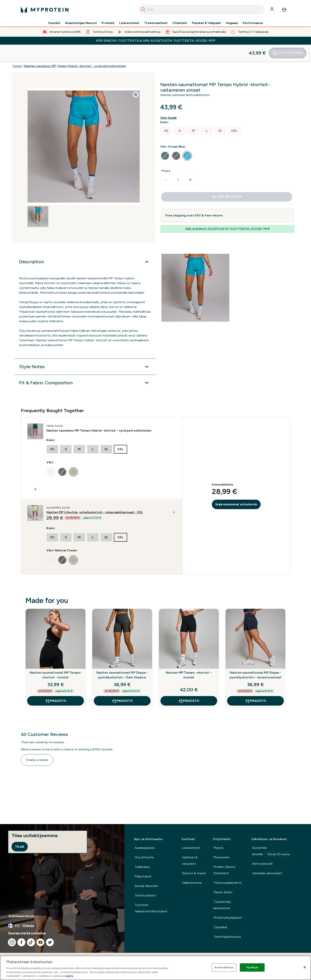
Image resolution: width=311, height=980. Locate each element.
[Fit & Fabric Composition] (85, 366)
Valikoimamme (192, 883)
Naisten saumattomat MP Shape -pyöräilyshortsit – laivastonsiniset (256, 658)
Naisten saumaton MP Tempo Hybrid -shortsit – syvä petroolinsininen (75, 49)
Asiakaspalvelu (145, 848)
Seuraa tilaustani (146, 886)
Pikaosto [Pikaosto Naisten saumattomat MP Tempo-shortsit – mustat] (56, 684)
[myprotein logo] (45, 10)
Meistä (218, 848)
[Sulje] (305, 967)
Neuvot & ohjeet (194, 873)
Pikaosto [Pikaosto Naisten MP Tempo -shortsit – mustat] (189, 684)
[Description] (85, 245)
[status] (178, 163)
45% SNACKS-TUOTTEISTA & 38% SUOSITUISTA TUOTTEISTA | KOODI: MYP (156, 41)
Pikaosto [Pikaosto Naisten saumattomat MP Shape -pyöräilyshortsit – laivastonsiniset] (255, 684)
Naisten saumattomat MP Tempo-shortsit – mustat (56, 658)
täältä (69, 976)
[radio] (166, 114)
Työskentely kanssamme (222, 905)
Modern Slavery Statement (224, 870)
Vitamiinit (180, 23)
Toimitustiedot (145, 895)
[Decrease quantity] (166, 163)
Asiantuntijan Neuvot (81, 23)
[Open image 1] (38, 200)
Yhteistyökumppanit (228, 918)
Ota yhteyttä (144, 857)
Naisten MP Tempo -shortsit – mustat (189, 658)
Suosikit (54, 23)
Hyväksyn (252, 967)
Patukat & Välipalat (206, 23)
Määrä (166, 154)
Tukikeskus (142, 867)
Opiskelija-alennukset (267, 873)
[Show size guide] (169, 101)
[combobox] (201, 10)
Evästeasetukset (22, 916)
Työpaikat (220, 927)
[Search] (143, 10)
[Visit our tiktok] (31, 942)
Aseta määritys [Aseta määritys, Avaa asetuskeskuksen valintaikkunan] (224, 967)
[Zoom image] (136, 78)
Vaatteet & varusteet (190, 860)
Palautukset (143, 876)
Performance (253, 23)
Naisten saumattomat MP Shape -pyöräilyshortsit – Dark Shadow (122, 658)
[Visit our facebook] (21, 942)
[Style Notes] (85, 350)
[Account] (272, 10)
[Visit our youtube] (40, 942)
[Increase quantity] (190, 163)
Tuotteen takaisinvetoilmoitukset (151, 908)
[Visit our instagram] (12, 942)
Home (17, 49)
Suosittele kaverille (272, 851)
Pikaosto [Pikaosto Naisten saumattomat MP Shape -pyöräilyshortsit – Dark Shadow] (122, 684)
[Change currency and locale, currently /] (62, 926)
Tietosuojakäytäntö (227, 883)
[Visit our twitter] (50, 942)
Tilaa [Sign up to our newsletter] (20, 847)
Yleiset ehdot (223, 892)
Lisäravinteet (129, 23)
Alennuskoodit (262, 864)
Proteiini (108, 23)
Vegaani (232, 23)
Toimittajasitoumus (227, 937)
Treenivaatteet (156, 23)
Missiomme (221, 857)
